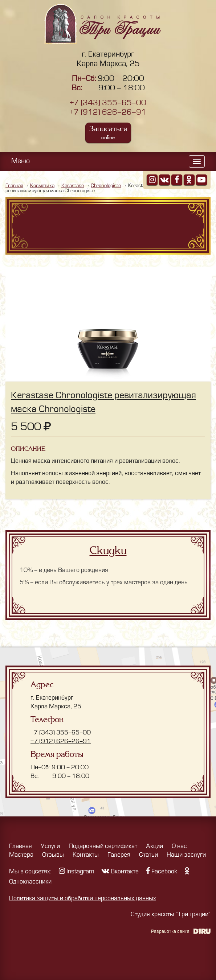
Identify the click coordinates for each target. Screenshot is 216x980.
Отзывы (53, 855)
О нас (179, 846)
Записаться (108, 133)
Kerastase (73, 186)
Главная (14, 186)
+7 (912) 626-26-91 (108, 112)
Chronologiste (106, 186)
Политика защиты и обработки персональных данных (83, 898)
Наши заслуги (186, 855)
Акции (154, 846)
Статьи (148, 855)
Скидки (108, 551)
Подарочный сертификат (103, 846)
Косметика (42, 186)
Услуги (50, 846)
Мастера (21, 855)
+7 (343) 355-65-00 (108, 103)
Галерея (119, 855)
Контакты (86, 855)
